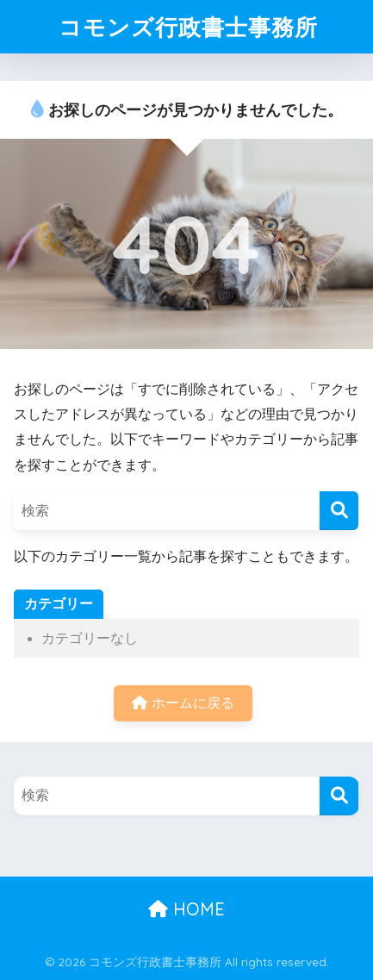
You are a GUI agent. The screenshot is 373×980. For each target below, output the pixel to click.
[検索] (339, 511)
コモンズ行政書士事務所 (188, 27)
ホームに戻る (183, 703)
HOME (186, 909)
